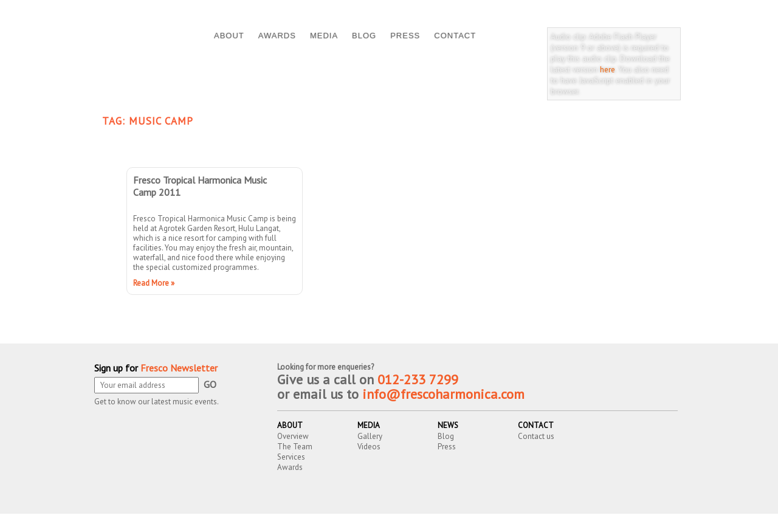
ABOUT (229, 36)
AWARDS (277, 36)
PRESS (405, 36)
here (608, 69)
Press (447, 447)
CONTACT (455, 36)
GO (210, 384)
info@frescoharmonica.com (443, 394)
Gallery (370, 436)
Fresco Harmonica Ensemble (227, 524)
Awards (290, 467)
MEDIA (324, 36)
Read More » (154, 283)
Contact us (536, 436)
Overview (293, 436)
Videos (369, 447)
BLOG (364, 36)
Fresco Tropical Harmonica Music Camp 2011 (200, 186)
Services (291, 457)
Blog (446, 436)
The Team (295, 447)
